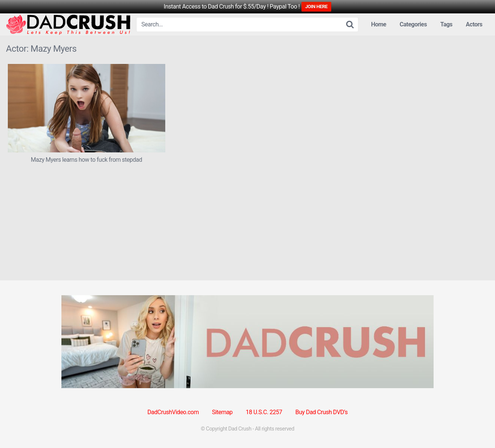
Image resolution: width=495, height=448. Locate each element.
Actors (474, 24)
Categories (413, 24)
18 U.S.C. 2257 (264, 412)
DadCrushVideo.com (173, 412)
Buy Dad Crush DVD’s (322, 412)
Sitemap (222, 412)
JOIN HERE (316, 7)
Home (379, 24)
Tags (446, 24)
